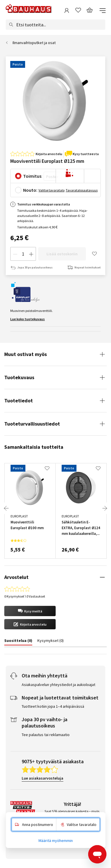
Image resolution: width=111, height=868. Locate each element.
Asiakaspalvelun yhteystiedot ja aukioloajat (58, 685)
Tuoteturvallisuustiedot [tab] (32, 424)
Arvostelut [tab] (16, 577)
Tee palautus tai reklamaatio (46, 735)
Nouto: (30, 190)
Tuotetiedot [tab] (19, 401)
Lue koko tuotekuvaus (28, 319)
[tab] (17, 642)
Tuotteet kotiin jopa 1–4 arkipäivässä (53, 706)
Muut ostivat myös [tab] (26, 354)
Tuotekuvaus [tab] (19, 377)
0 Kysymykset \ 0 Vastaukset (25, 596)
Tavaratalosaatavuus (82, 190)
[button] (30, 611)
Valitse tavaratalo (52, 190)
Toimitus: (33, 176)
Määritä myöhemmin (56, 841)
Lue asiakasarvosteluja (43, 778)
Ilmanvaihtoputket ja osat (34, 43)
